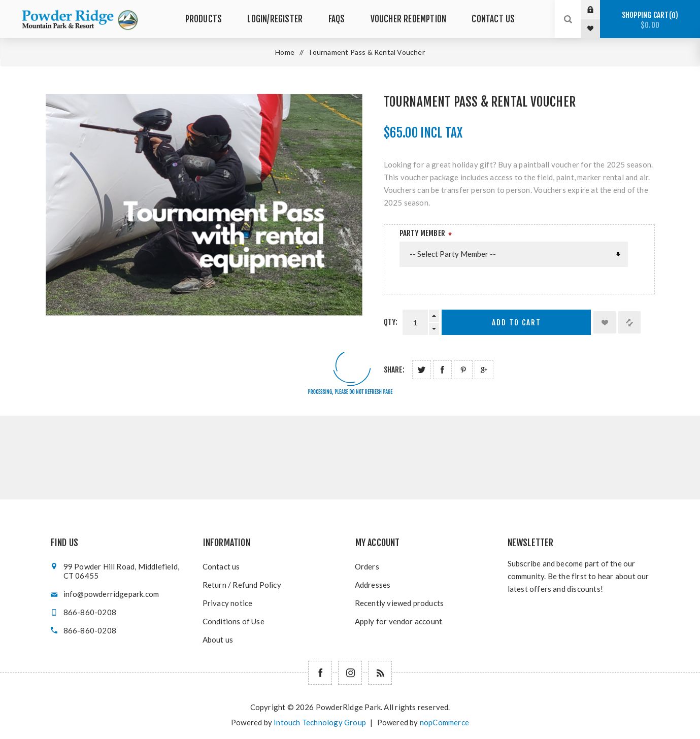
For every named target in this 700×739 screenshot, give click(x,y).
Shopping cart (650, 20)
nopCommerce (444, 722)
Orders (367, 566)
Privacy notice (228, 603)
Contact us (221, 566)
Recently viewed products (399, 603)
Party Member (422, 233)
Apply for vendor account (399, 621)
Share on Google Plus (484, 370)
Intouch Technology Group (320, 722)
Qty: (391, 322)
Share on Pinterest (463, 370)
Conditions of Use (234, 621)
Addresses (373, 585)
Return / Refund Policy (242, 585)
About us (218, 640)
